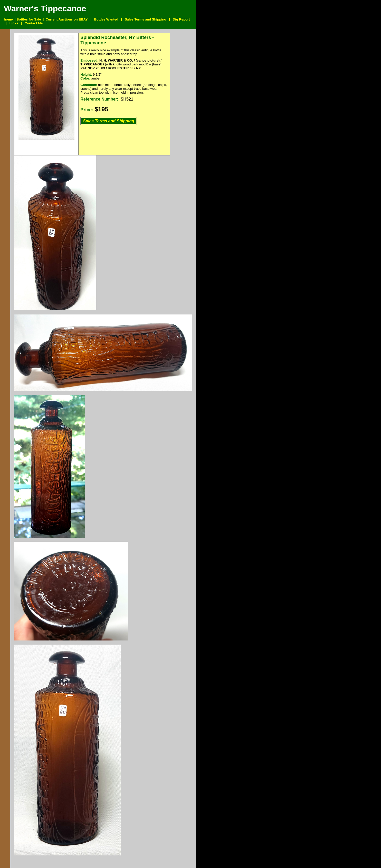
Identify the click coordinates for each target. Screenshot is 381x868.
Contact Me (34, 23)
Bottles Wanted (106, 19)
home (8, 19)
